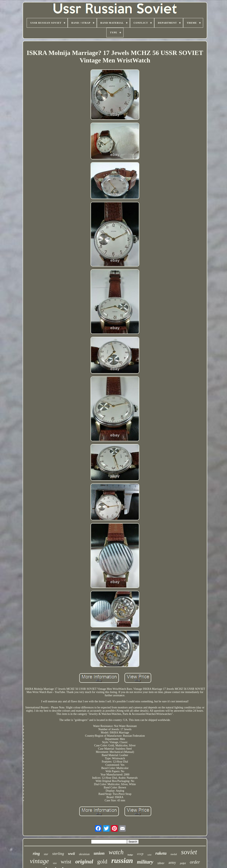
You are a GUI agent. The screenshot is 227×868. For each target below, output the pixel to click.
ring (36, 853)
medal (174, 854)
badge (130, 855)
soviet (189, 852)
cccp (140, 854)
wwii (72, 854)
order (195, 862)
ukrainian (84, 854)
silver (161, 863)
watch (116, 852)
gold (102, 861)
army (172, 863)
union (99, 853)
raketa (161, 853)
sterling (58, 854)
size (55, 863)
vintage (39, 861)
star (46, 854)
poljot (183, 863)
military (145, 862)
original (84, 862)
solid (149, 855)
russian (122, 861)
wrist (66, 862)
